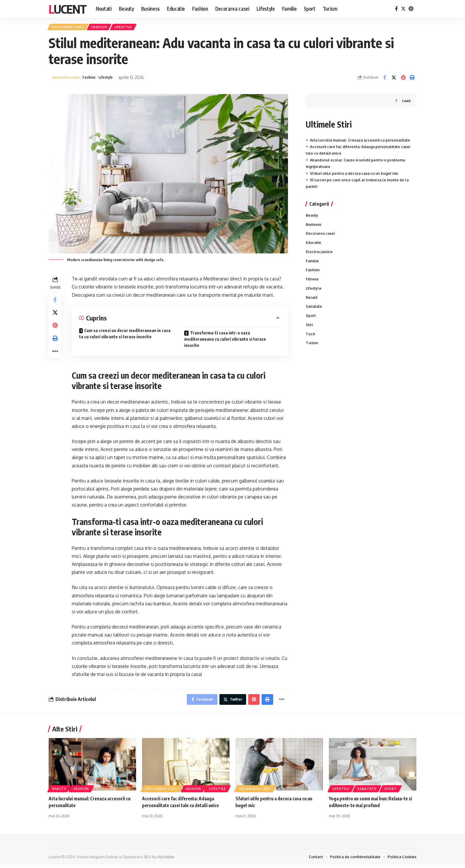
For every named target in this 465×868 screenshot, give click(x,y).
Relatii (312, 303)
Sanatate (314, 312)
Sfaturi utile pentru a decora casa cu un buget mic (357, 175)
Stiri (310, 331)
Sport (311, 322)
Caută (406, 102)
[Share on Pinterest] (403, 79)
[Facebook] (396, 9)
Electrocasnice (320, 255)
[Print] (412, 79)
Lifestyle (133, 28)
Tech (310, 341)
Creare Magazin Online (97, 860)
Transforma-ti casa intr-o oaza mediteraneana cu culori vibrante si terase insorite (225, 341)
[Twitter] (403, 9)
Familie (313, 265)
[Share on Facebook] (385, 79)
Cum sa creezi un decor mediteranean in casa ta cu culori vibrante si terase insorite (125, 335)
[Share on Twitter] (394, 79)
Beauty (312, 217)
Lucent (67, 9)
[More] (56, 359)
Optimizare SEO (137, 860)
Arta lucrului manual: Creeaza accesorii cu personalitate (363, 142)
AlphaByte (166, 860)
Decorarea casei (70, 28)
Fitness (312, 284)
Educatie (314, 246)
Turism (312, 350)
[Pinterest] (411, 9)
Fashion (106, 28)
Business (314, 227)
